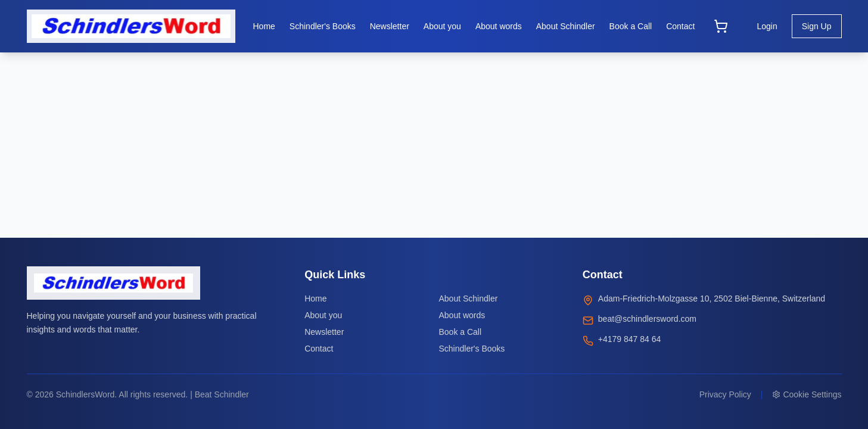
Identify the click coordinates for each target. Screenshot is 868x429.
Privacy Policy (725, 394)
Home (315, 299)
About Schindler (468, 299)
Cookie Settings (807, 394)
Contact (319, 349)
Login (767, 26)
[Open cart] (721, 26)
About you (323, 315)
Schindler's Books (472, 349)
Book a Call (460, 332)
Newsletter (324, 332)
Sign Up (817, 26)
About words (462, 315)
